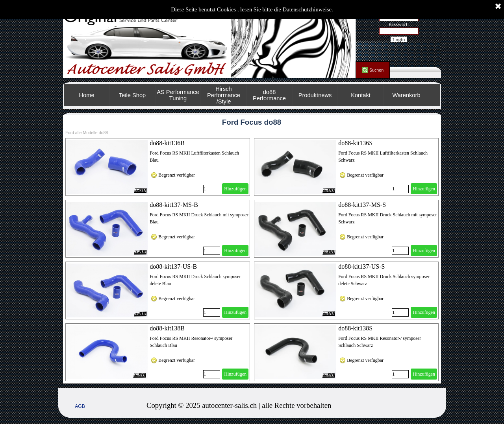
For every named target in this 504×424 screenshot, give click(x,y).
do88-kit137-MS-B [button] (174, 205)
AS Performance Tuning (178, 95)
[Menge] (212, 189)
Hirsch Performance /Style (224, 95)
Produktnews (315, 95)
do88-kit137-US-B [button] (173, 266)
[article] (158, 167)
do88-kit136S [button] (355, 143)
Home (86, 95)
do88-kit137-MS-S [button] (362, 205)
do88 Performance (269, 95)
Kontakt (361, 95)
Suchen (376, 70)
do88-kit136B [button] (167, 143)
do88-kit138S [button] (355, 328)
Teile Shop (132, 95)
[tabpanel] (276, 406)
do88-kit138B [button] (167, 328)
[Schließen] (498, 7)
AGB (80, 406)
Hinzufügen (235, 189)
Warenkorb (406, 95)
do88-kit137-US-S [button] (361, 266)
